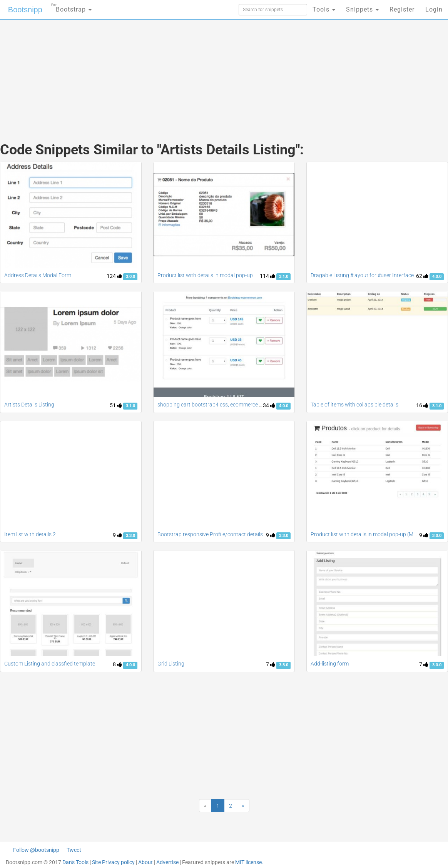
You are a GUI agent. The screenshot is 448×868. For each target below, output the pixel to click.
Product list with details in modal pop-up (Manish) (369, 534)
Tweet (74, 850)
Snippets (362, 9)
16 (422, 405)
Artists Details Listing (29, 405)
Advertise (167, 862)
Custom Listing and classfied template (50, 664)
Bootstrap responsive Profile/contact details (210, 534)
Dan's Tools (75, 862)
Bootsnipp (25, 10)
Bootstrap (71, 7)
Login (434, 9)
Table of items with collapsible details (354, 405)
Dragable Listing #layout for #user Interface (362, 275)
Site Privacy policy (113, 862)
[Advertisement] (149, 73)
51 (116, 405)
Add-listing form (330, 664)
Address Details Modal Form (38, 275)
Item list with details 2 (30, 534)
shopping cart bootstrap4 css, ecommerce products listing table (233, 405)
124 (114, 276)
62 (422, 276)
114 (267, 276)
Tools (324, 9)
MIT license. (249, 862)
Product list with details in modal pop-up (205, 275)
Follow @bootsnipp (36, 850)
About (145, 862)
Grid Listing (171, 664)
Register (402, 9)
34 (269, 405)
